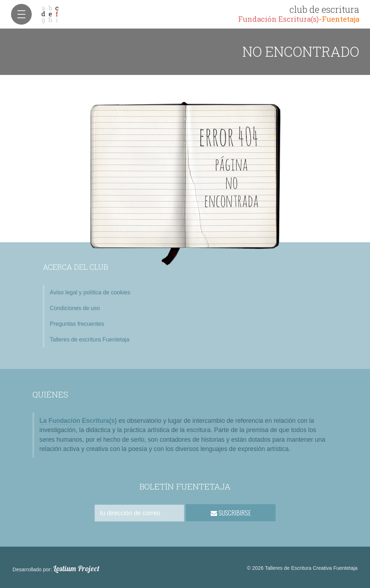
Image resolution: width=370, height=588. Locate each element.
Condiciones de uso (75, 308)
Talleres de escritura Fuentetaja (90, 339)
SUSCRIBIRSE (231, 513)
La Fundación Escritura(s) (78, 421)
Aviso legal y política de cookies (90, 292)
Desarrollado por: (56, 569)
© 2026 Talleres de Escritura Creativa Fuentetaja (302, 568)
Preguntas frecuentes (77, 324)
